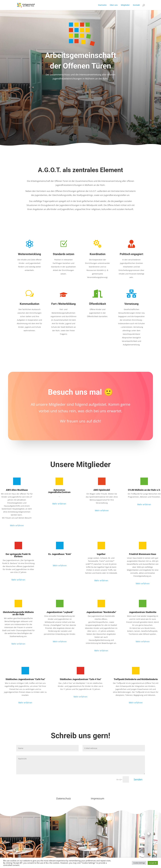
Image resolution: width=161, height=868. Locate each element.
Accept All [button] (153, 863)
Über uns (114, 5)
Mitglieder (125, 5)
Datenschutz (64, 798)
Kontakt (136, 5)
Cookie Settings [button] (139, 863)
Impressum (98, 798)
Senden (138, 779)
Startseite (102, 5)
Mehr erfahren (17, 525)
